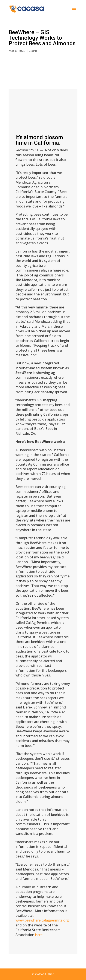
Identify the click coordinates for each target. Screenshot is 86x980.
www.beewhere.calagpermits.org (42, 920)
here (39, 935)
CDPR (33, 51)
